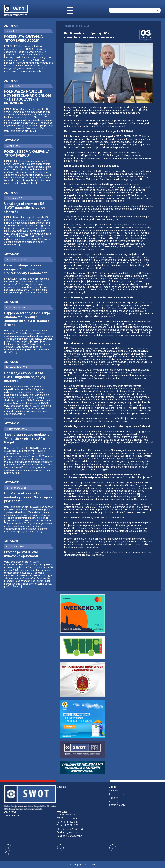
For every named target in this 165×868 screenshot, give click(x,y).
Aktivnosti (12, 26)
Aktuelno (113, 791)
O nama (61, 787)
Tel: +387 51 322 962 (67, 825)
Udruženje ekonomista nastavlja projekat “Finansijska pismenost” (28, 497)
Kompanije (114, 801)
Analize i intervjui (117, 794)
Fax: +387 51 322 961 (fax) (70, 829)
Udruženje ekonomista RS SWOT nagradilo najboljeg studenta (25, 208)
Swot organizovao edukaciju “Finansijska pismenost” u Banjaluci (27, 438)
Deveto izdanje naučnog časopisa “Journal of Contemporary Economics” (26, 269)
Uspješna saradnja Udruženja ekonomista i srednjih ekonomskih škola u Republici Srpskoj (27, 319)
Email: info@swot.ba (67, 832)
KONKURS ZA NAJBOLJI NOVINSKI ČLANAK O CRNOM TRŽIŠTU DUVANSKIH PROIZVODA (27, 97)
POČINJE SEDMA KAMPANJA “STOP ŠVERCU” (27, 153)
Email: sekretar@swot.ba (69, 836)
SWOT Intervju (12, 815)
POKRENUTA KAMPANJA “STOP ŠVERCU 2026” (23, 39)
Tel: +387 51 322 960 (67, 822)
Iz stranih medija (117, 805)
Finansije (113, 798)
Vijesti (112, 787)
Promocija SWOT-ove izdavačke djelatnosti (21, 554)
